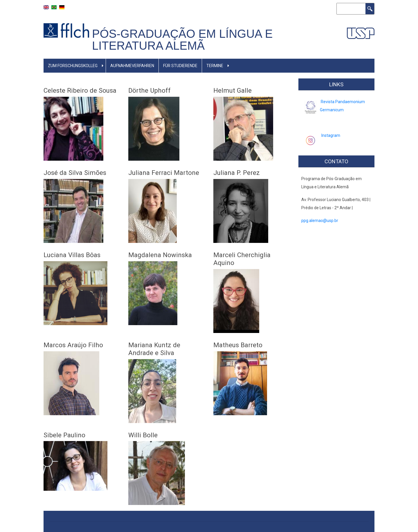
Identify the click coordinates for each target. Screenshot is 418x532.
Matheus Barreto (238, 345)
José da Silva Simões (75, 173)
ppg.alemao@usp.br (320, 221)
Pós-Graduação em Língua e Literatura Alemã (182, 40)
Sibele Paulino (64, 435)
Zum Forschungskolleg (73, 66)
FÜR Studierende (180, 66)
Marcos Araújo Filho (73, 345)
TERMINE (215, 66)
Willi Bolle (143, 435)
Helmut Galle (233, 90)
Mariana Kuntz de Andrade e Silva (154, 349)
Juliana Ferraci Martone (164, 173)
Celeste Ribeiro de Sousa (80, 90)
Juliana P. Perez (237, 173)
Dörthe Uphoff (149, 90)
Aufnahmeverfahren (132, 66)
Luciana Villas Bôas (72, 255)
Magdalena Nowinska (160, 255)
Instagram (331, 135)
